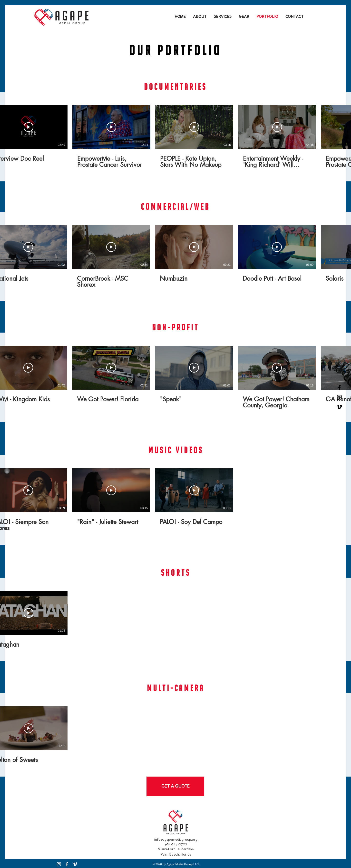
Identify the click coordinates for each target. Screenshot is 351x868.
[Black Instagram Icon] (339, 397)
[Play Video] (29, 127)
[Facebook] (67, 864)
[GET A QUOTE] (175, 786)
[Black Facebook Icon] (339, 388)
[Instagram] (59, 864)
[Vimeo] (339, 407)
